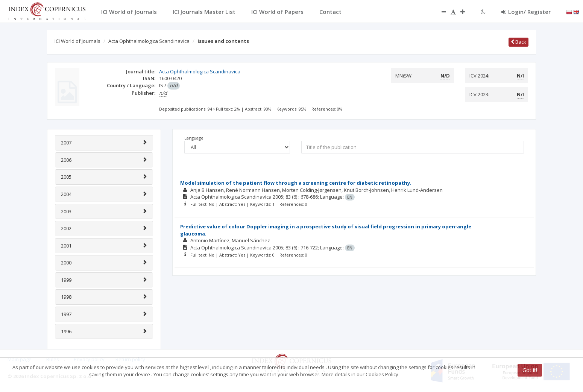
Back (518, 42)
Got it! (530, 370)
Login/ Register (526, 12)
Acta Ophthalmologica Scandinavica (149, 41)
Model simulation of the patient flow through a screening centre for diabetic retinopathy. (296, 183)
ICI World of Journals (77, 41)
